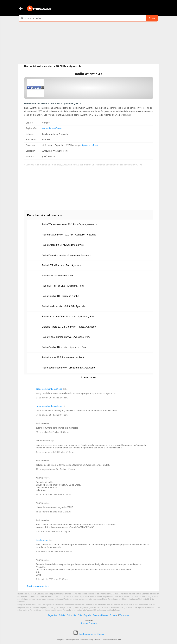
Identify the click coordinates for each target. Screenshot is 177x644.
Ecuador (114, 615)
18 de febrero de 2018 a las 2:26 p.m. (53, 512)
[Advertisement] (89, 43)
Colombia (71, 615)
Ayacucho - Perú (90, 145)
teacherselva (42, 540)
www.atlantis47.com (52, 128)
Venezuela (124, 615)
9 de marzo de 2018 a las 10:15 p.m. (53, 532)
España (88, 615)
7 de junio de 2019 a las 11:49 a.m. (52, 579)
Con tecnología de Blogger (89, 634)
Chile (80, 615)
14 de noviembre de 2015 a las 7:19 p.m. (55, 452)
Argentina (52, 615)
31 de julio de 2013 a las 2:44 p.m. (52, 398)
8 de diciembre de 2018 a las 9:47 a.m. (54, 551)
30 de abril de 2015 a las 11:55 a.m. (52, 432)
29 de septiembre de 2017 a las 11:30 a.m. (56, 469)
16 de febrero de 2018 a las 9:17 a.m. (53, 494)
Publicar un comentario (38, 586)
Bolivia (62, 615)
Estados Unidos (100, 615)
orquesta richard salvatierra (49, 389)
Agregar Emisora (89, 623)
